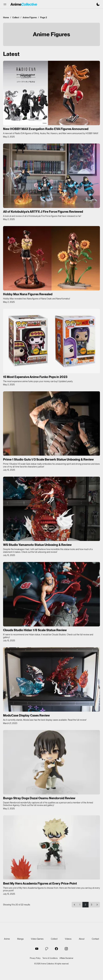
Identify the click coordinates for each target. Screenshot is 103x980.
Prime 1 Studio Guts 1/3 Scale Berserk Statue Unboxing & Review (48, 459)
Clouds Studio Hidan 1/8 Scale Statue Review (35, 630)
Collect (16, 17)
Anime (7, 939)
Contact (95, 939)
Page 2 (44, 17)
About (82, 939)
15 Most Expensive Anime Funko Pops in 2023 (35, 377)
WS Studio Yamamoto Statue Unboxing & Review (37, 545)
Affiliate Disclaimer (66, 958)
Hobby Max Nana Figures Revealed (28, 294)
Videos (68, 939)
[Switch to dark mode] (98, 4)
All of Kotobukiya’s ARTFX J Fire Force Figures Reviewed (43, 212)
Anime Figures (30, 17)
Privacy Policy (35, 958)
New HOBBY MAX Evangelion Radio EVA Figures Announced (46, 129)
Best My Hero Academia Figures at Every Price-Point (40, 883)
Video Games (37, 939)
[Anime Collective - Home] (24, 4)
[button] (5, 4)
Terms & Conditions (50, 958)
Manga (20, 939)
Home (6, 17)
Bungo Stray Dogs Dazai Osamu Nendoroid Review (39, 798)
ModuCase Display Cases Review (26, 715)
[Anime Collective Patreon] (47, 949)
